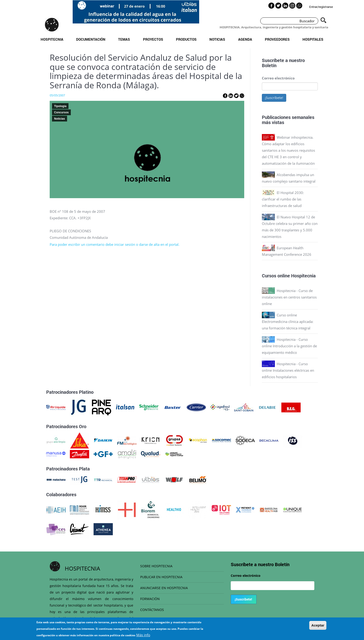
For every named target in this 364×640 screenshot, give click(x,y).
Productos (186, 39)
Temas (124, 39)
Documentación (91, 39)
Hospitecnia (52, 39)
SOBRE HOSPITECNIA (156, 566)
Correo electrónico (278, 78)
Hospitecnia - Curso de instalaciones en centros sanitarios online (289, 297)
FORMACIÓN (150, 599)
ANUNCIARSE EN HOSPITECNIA (164, 588)
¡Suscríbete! (274, 98)
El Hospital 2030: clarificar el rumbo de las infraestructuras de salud (283, 199)
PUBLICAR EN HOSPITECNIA (161, 577)
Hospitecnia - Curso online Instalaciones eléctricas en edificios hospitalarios (288, 370)
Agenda (245, 39)
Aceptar (318, 627)
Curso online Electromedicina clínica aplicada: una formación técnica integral (288, 322)
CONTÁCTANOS (152, 610)
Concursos (61, 112)
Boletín (269, 65)
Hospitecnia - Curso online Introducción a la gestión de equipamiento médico (289, 346)
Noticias (217, 39)
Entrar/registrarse (321, 7)
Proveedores (277, 39)
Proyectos (153, 39)
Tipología (60, 106)
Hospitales (313, 39)
